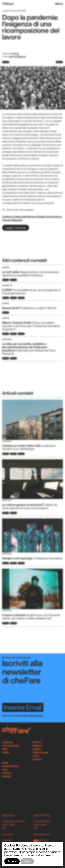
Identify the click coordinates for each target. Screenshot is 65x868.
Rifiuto (27, 861)
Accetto (12, 861)
